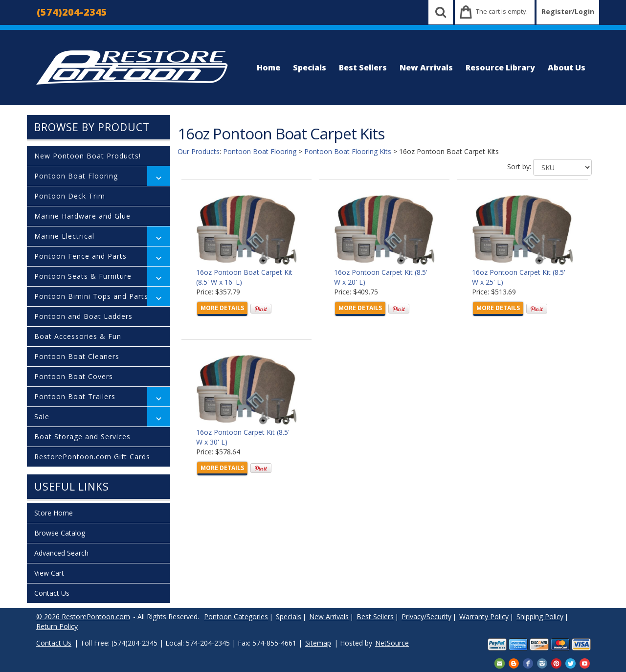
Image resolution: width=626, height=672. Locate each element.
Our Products (199, 151)
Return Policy (57, 626)
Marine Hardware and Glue (82, 216)
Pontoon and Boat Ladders (83, 316)
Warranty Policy (484, 616)
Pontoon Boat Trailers (75, 396)
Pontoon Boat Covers (74, 376)
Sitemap (318, 643)
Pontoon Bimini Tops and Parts (91, 296)
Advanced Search (61, 553)
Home (268, 67)
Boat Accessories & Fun (78, 336)
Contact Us (52, 593)
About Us (567, 67)
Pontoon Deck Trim (70, 196)
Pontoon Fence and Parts (80, 256)
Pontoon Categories (236, 616)
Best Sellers (363, 67)
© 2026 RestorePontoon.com (83, 616)
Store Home (54, 513)
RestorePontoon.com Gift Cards (92, 457)
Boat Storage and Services (82, 437)
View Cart (49, 573)
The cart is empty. (502, 11)
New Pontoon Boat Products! (88, 156)
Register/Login (568, 11)
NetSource (392, 643)
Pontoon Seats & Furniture (83, 276)
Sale (42, 416)
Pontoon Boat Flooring (76, 176)
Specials (310, 67)
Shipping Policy (540, 616)
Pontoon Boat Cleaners (77, 356)
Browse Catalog (60, 533)
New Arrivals (426, 67)
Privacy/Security (426, 616)
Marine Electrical (64, 236)
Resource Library (500, 67)
